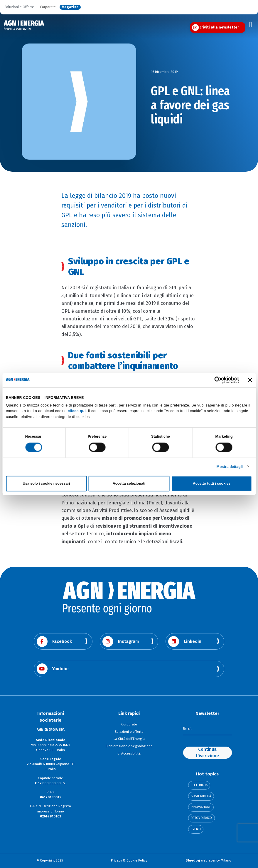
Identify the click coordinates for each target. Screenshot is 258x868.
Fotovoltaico (201, 818)
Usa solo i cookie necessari (46, 484)
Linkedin (185, 642)
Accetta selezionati (129, 484)
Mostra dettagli (230, 467)
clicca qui (77, 411)
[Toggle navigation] (251, 25)
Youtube (53, 669)
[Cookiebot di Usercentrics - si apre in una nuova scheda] (213, 380)
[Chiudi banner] (250, 380)
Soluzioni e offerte (129, 732)
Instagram (121, 642)
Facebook (54, 642)
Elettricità (199, 785)
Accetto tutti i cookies (212, 484)
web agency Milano (208, 860)
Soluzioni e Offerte (19, 7)
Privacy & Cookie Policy (129, 860)
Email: (188, 729)
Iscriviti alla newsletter (218, 27)
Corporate (48, 7)
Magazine (70, 7)
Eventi (196, 829)
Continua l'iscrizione (208, 752)
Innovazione (201, 807)
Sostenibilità (201, 796)
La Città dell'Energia (129, 739)
